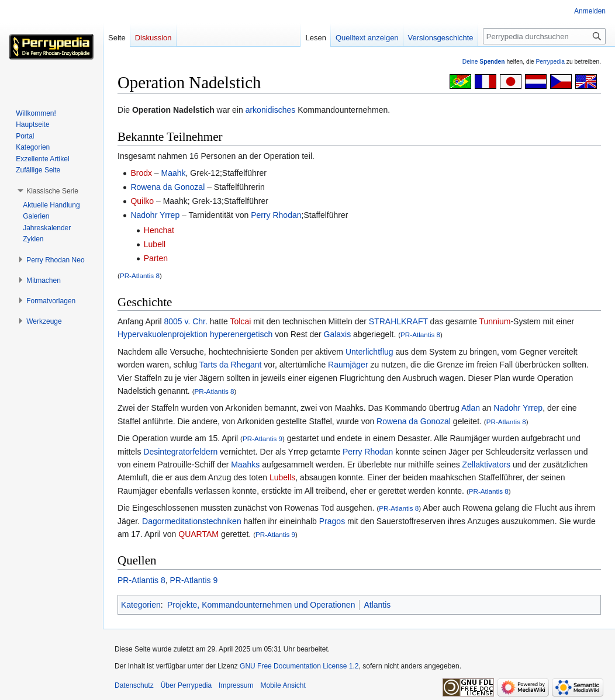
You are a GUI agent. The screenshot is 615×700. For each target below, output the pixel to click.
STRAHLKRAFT (398, 321)
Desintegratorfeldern (180, 452)
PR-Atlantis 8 (140, 276)
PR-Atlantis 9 (262, 439)
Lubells (282, 477)
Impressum (236, 685)
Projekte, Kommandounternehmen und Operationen (261, 605)
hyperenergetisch (241, 334)
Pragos (332, 521)
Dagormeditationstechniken (192, 521)
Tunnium (495, 321)
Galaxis (338, 334)
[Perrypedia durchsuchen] (544, 36)
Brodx (141, 173)
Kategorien (141, 605)
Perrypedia (550, 62)
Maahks (245, 465)
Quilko (142, 201)
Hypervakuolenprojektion (163, 334)
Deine (484, 62)
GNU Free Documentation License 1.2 (299, 666)
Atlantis (377, 605)
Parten (156, 258)
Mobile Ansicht (283, 685)
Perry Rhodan (276, 215)
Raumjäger (348, 365)
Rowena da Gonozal (167, 187)
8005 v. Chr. (185, 321)
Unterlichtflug (369, 352)
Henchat (159, 230)
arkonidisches (271, 110)
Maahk (174, 173)
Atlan (471, 408)
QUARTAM (198, 534)
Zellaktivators (486, 465)
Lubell (155, 244)
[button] (52, 191)
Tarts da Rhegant (231, 365)
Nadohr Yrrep (155, 215)
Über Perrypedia (186, 685)
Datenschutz (134, 685)
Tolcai (241, 321)
